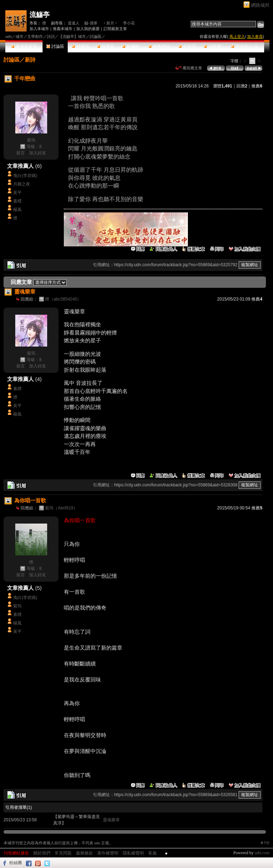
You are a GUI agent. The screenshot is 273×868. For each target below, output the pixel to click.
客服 (152, 853)
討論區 (55, 46)
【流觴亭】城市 (72, 36)
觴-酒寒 (91, 23)
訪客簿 (212, 46)
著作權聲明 (108, 853)
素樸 (17, 201)
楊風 (17, 210)
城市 (19, 36)
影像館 (131, 46)
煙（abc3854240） (63, 299)
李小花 (129, 23)
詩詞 (51, 36)
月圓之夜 (22, 184)
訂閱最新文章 (115, 29)
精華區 (80, 46)
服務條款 (84, 853)
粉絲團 (16, 863)
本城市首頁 (24, 46)
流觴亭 (40, 15)
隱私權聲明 (133, 853)
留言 (21, 153)
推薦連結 (159, 46)
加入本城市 (39, 29)
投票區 (105, 46)
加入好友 (38, 153)
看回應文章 (189, 68)
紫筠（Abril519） (61, 508)
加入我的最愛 (88, 29)
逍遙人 (74, 23)
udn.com (262, 853)
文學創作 (35, 36)
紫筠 (31, 140)
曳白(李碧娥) (25, 176)
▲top (265, 842)
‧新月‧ (110, 23)
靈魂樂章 (111, 820)
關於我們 (42, 853)
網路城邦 (260, 5)
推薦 (257, 86)
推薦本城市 (63, 29)
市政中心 (244, 46)
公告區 (187, 46)
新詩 (30, 60)
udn (9, 36)
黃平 (17, 193)
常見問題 (63, 853)
